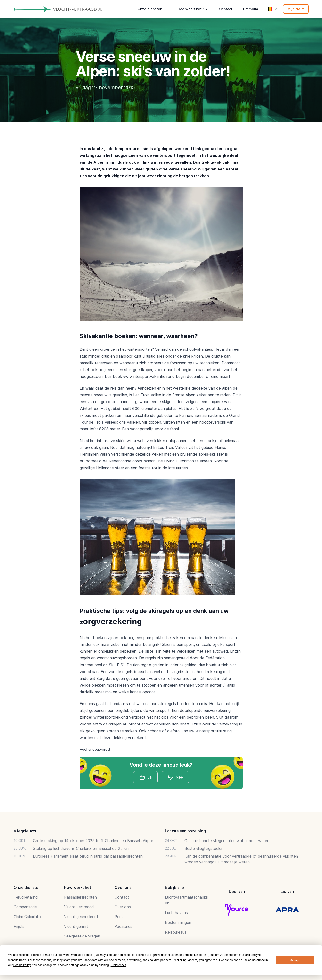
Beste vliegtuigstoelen (204, 848)
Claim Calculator (28, 917)
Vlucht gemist (76, 926)
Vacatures (123, 926)
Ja (145, 777)
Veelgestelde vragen (82, 936)
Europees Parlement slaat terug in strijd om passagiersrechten (88, 856)
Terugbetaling (26, 897)
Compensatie (25, 907)
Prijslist (20, 926)
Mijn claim (296, 9)
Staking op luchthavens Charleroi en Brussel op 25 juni (81, 848)
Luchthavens (176, 913)
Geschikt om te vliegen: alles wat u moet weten (227, 841)
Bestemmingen (178, 922)
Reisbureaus (176, 932)
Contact (226, 9)
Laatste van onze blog (185, 831)
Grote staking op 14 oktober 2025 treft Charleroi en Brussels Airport (94, 841)
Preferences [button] (118, 965)
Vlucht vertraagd (79, 907)
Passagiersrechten (80, 897)
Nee (175, 777)
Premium (251, 9)
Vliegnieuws (25, 831)
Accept (295, 960)
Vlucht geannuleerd (81, 917)
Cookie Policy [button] (22, 965)
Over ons (123, 907)
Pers (119, 917)
